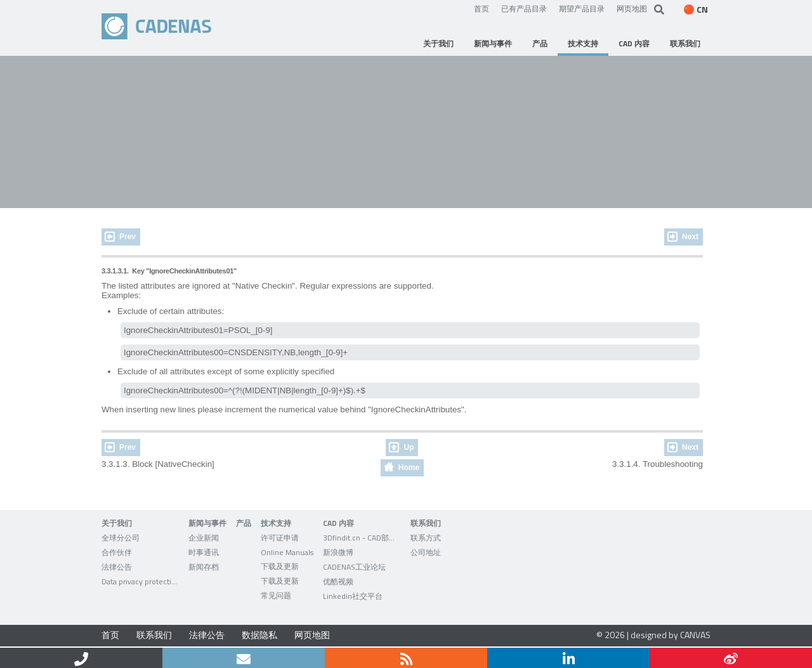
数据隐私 (259, 635)
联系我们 (154, 635)
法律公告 (207, 635)
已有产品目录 (524, 8)
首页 (481, 8)
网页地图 (632, 8)
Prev (128, 237)
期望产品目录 (582, 8)
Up (409, 447)
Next (690, 237)
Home (409, 468)
